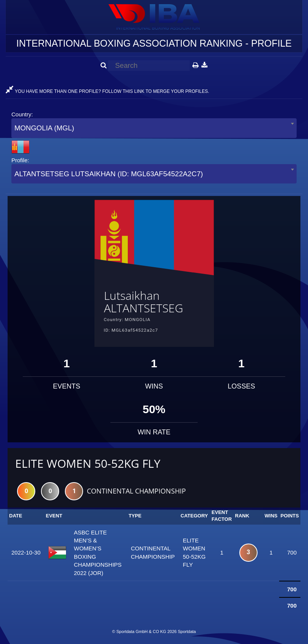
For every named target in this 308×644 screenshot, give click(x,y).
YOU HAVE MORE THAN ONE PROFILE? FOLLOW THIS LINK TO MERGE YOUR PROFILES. (107, 91)
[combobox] (154, 128)
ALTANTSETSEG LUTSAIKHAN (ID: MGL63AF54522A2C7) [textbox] (109, 174)
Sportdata (187, 631)
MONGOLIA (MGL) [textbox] (44, 128)
